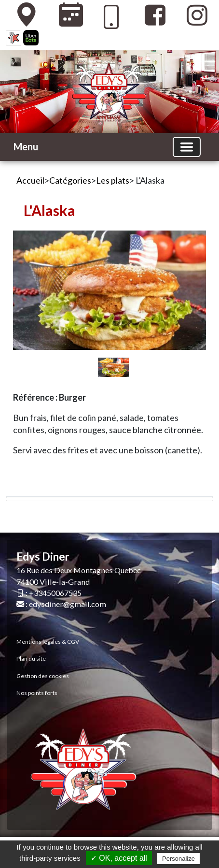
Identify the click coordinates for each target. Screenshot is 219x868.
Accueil (30, 180)
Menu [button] (26, 146)
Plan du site (31, 658)
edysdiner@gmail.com (68, 604)
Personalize (178, 859)
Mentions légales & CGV (48, 642)
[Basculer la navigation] (187, 147)
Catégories (70, 180)
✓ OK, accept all (119, 858)
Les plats (113, 180)
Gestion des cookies (43, 676)
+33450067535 (55, 593)
